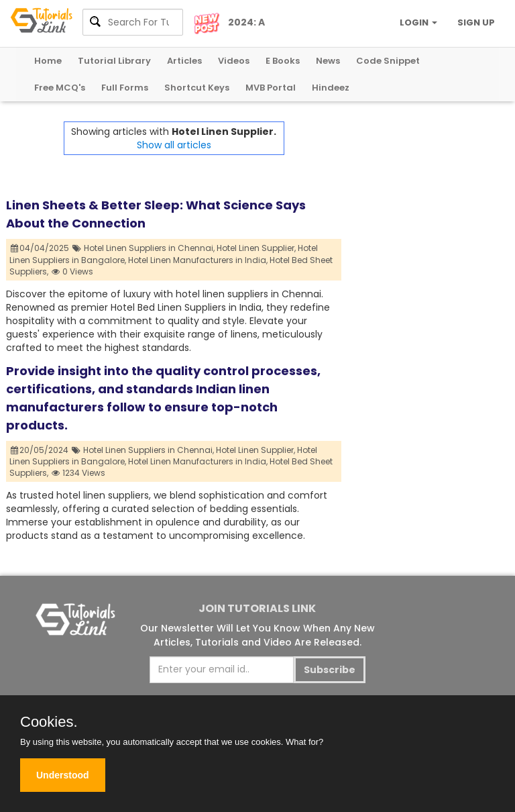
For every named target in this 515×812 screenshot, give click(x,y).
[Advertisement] (425, 189)
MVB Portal (271, 88)
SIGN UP (476, 22)
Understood (63, 775)
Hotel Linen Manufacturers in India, (198, 260)
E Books (283, 61)
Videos (234, 61)
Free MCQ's (60, 88)
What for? (304, 742)
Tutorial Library (114, 61)
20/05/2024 (40, 450)
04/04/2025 (40, 248)
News (328, 61)
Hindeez (331, 88)
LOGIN (418, 22)
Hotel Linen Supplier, (256, 248)
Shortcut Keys (197, 88)
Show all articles (174, 145)
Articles (184, 61)
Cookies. (49, 722)
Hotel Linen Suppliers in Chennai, (149, 248)
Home (48, 61)
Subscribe (330, 670)
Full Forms (125, 88)
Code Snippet (388, 61)
